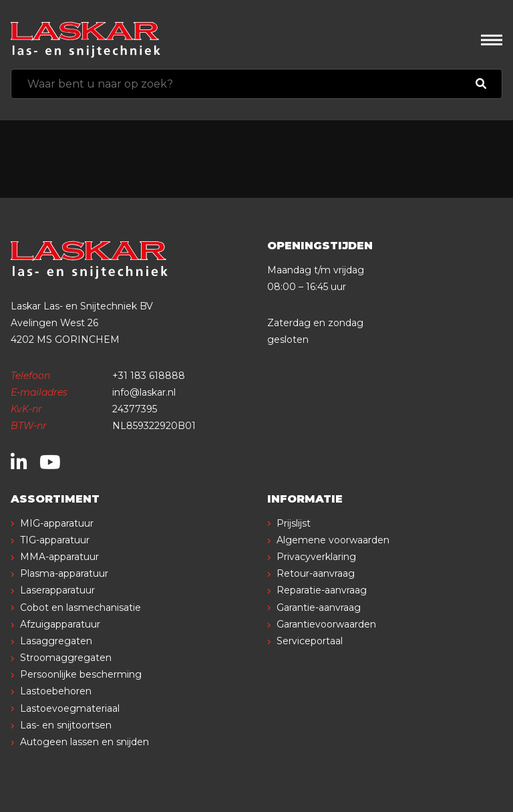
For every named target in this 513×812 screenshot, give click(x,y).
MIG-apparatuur (57, 523)
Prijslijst (294, 523)
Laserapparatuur (57, 590)
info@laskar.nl (144, 392)
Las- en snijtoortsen (66, 725)
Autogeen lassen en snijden (84, 742)
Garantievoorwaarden (326, 624)
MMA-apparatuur (59, 557)
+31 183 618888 (149, 376)
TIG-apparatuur (55, 540)
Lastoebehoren (56, 691)
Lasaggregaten (56, 641)
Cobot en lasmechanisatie (80, 607)
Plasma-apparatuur (64, 573)
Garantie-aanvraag (319, 607)
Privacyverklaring (316, 557)
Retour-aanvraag (316, 573)
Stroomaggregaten (66, 658)
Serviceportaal (310, 641)
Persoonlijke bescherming (81, 674)
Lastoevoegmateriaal (70, 708)
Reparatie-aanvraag (322, 590)
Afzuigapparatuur (60, 624)
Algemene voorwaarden (333, 540)
